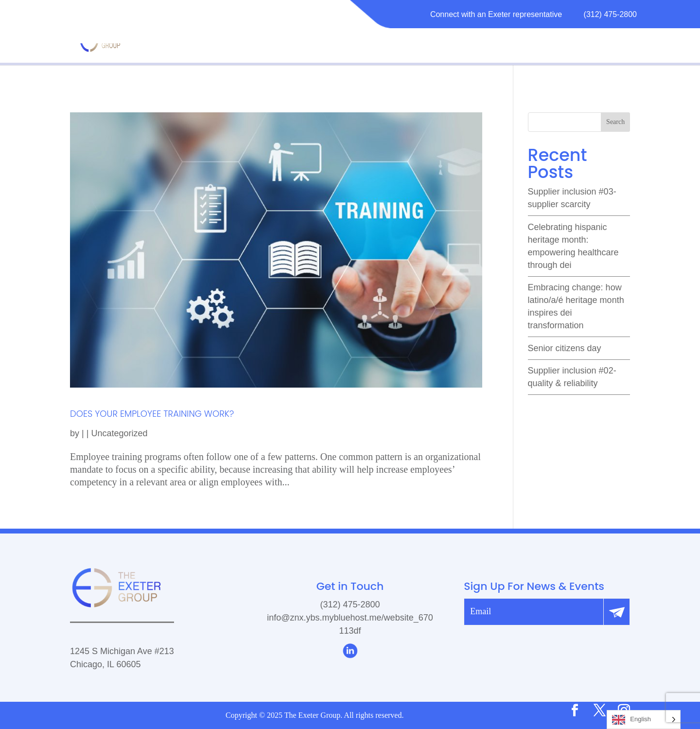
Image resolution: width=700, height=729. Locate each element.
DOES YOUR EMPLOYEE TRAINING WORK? (152, 414)
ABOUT (372, 41)
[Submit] (616, 612)
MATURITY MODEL (306, 41)
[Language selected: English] (644, 720)
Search (615, 122)
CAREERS (555, 41)
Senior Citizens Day (565, 348)
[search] (579, 122)
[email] (534, 612)
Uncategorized (119, 433)
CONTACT (609, 41)
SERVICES (422, 41)
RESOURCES (484, 41)
